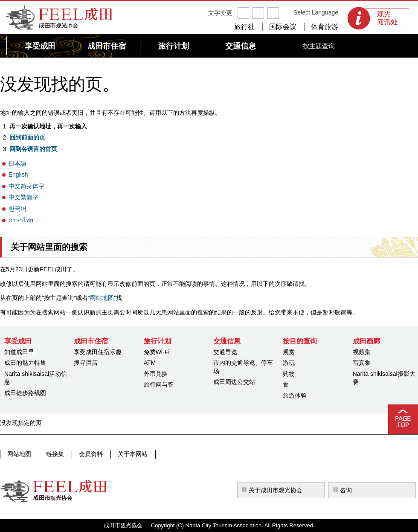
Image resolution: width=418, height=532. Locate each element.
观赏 (289, 352)
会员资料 (89, 454)
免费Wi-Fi (157, 352)
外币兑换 (156, 374)
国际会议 (283, 27)
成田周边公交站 (234, 382)
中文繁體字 (23, 197)
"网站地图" (102, 298)
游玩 (289, 363)
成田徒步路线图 (25, 393)
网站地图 (19, 454)
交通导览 (225, 352)
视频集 (362, 352)
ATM (150, 363)
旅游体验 (295, 395)
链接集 (54, 454)
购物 (289, 374)
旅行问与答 (159, 384)
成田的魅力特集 (25, 363)
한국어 (17, 209)
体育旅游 (325, 27)
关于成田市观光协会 (276, 490)
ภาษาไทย (21, 220)
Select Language (316, 12)
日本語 (17, 163)
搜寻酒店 (86, 363)
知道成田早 (19, 352)
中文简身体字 (26, 186)
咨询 (346, 490)
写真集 (362, 363)
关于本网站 (130, 454)
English (18, 174)
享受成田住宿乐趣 (98, 352)
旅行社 (244, 27)
